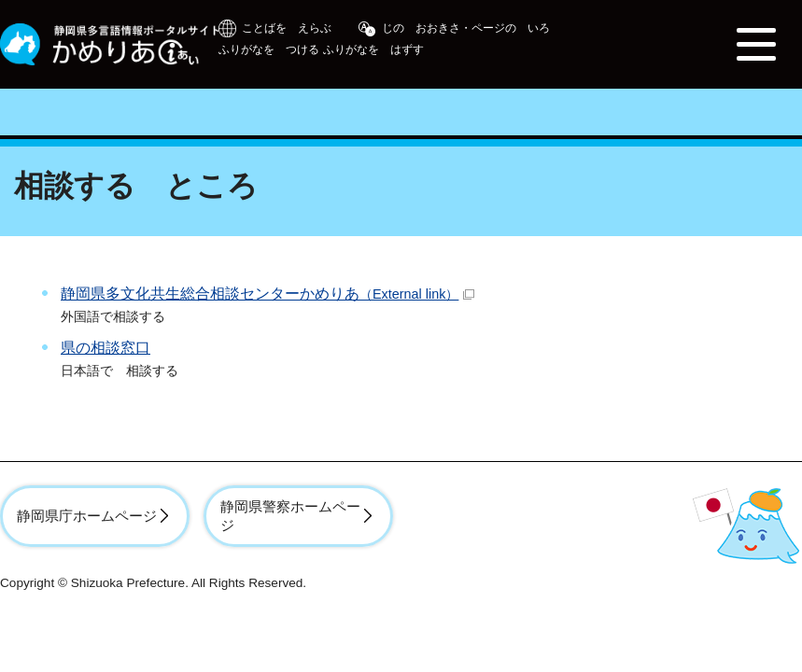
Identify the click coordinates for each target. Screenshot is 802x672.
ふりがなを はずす (373, 49)
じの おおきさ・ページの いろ (466, 28)
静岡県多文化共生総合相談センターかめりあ (267, 294)
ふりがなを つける (269, 49)
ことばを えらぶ (287, 28)
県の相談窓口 (106, 348)
